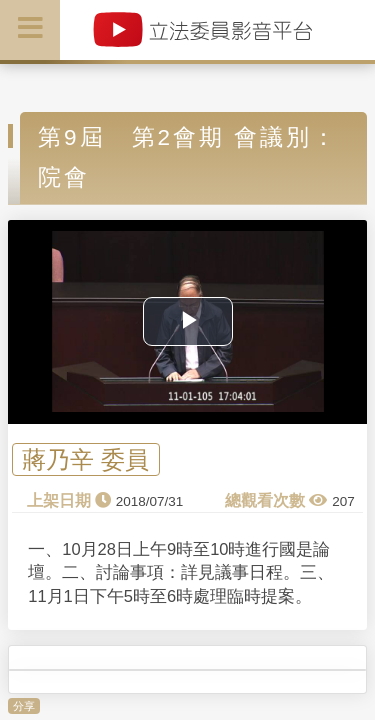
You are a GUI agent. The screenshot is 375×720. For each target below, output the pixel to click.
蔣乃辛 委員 (85, 459)
